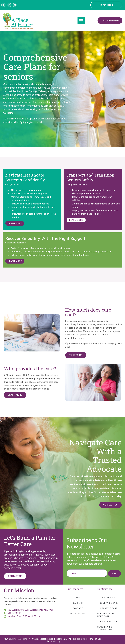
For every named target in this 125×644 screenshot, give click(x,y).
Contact (78, 608)
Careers (78, 603)
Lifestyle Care (109, 608)
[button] (81, 21)
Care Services (109, 598)
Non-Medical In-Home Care (106, 615)
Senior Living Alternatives (105, 628)
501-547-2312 (14, 613)
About (78, 598)
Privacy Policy (53, 641)
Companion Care (109, 603)
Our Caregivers (78, 614)
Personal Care (109, 622)
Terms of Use (95, 639)
